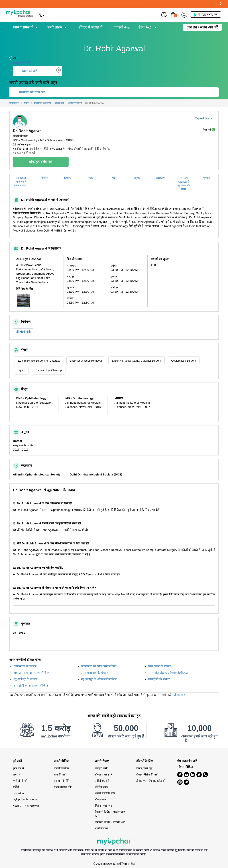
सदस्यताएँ (160, 178)
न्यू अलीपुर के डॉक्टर (25, 679)
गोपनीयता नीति (61, 768)
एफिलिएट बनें (102, 828)
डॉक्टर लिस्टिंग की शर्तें (147, 775)
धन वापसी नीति (62, 781)
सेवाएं (91, 178)
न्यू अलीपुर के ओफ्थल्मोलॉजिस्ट (99, 679)
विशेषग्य (68, 178)
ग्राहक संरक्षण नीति (63, 787)
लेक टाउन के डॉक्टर (160, 666)
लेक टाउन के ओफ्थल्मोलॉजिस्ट (32, 673)
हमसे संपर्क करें (20, 781)
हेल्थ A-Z (145, 27)
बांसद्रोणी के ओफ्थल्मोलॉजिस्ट (31, 686)
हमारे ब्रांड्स (55, 27)
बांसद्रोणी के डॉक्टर (159, 679)
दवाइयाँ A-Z (122, 27)
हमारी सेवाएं (102, 761)
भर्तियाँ (16, 787)
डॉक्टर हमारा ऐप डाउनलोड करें (151, 781)
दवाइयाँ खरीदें (102, 768)
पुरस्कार (207, 178)
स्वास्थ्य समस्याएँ (23, 27)
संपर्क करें (179, 695)
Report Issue (203, 118)
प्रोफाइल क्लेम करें (41, 162)
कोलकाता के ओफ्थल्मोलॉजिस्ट (99, 666)
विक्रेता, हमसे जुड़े (103, 806)
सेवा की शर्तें (60, 775)
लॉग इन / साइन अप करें (202, 27)
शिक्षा (114, 178)
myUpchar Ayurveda (25, 800)
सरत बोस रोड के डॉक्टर (94, 673)
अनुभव (137, 178)
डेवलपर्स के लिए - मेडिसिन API (110, 822)
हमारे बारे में (18, 768)
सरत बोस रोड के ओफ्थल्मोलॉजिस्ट (168, 673)
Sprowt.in (18, 793)
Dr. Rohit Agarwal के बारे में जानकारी (21, 182)
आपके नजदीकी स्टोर (105, 793)
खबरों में (17, 775)
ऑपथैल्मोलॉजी (23, 332)
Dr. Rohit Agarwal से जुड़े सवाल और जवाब (184, 183)
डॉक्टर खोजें (101, 800)
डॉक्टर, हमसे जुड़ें (144, 768)
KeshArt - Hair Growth (26, 806)
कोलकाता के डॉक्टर (25, 666)
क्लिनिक (44, 178)
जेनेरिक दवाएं (102, 787)
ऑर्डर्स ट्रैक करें (102, 781)
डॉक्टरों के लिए (145, 761)
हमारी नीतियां (62, 761)
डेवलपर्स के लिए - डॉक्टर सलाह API (110, 814)
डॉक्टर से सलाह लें (91, 27)
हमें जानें (17, 761)
